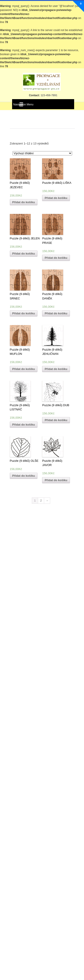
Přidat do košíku (24, 202)
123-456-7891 (49, 95)
